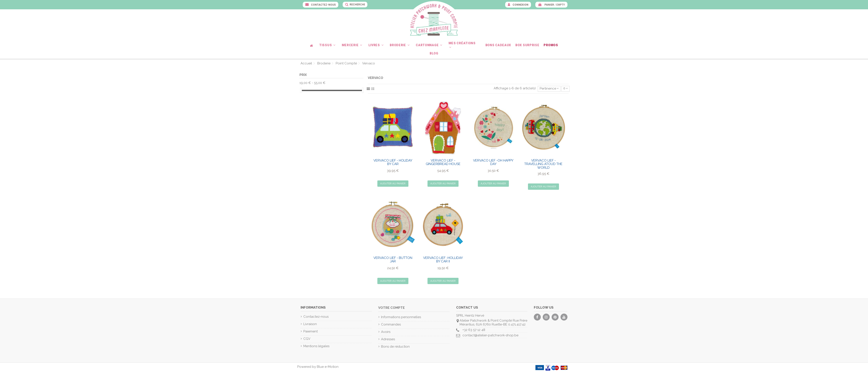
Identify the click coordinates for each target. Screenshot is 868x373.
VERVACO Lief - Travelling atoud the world (543, 164)
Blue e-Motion (328, 367)
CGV (307, 339)
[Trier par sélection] (549, 89)
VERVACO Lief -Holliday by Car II (443, 260)
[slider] (301, 90)
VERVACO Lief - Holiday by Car (393, 162)
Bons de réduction (395, 347)
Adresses (388, 339)
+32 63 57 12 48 (474, 330)
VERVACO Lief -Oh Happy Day (493, 162)
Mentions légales (316, 346)
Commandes (391, 324)
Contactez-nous (323, 5)
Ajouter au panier (393, 183)
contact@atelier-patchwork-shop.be (490, 335)
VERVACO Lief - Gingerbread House (443, 162)
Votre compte (391, 308)
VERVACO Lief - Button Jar (393, 260)
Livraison (310, 324)
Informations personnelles (401, 317)
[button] (328, 45)
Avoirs (386, 332)
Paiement (311, 331)
